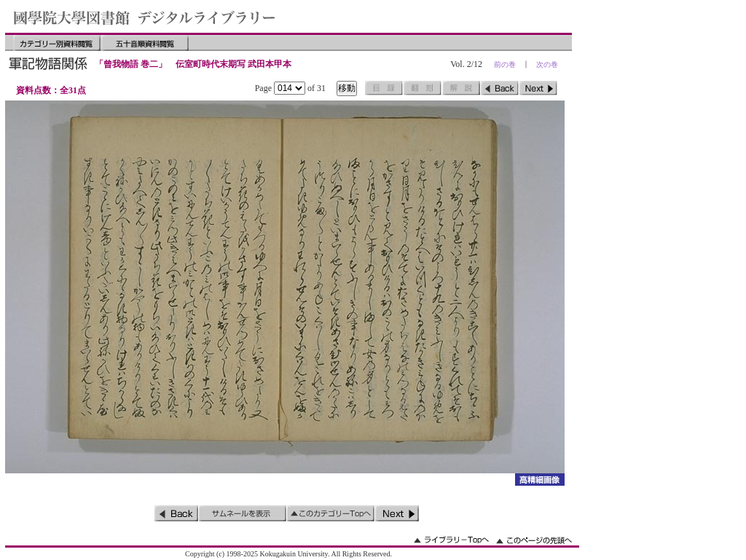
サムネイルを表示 (243, 513)
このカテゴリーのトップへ (331, 513)
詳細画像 (539, 480)
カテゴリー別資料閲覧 (57, 43)
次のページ (538, 88)
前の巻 (505, 64)
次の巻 (547, 64)
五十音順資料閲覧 (145, 43)
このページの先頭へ (534, 540)
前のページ (500, 88)
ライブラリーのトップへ (451, 540)
